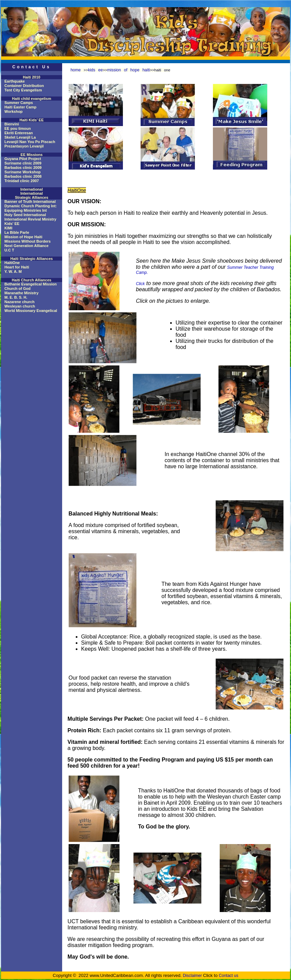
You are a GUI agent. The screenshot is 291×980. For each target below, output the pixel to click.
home (76, 70)
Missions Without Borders (28, 241)
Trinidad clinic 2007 (22, 181)
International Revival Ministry (30, 219)
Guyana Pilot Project (23, 159)
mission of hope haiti (129, 70)
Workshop (14, 111)
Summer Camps (19, 103)
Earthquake (15, 81)
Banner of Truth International (30, 202)
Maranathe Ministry (21, 293)
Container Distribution (24, 86)
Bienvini (12, 124)
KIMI (8, 228)
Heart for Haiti (17, 267)
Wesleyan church (20, 306)
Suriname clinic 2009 (23, 163)
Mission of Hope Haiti (23, 237)
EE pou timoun (18, 128)
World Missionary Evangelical (31, 311)
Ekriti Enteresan (19, 133)
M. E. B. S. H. (16, 297)
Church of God (17, 288)
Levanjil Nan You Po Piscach (30, 142)
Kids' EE (12, 224)
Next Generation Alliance (26, 246)
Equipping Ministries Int (26, 210)
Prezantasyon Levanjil (24, 146)
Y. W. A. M (13, 272)
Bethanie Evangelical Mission (31, 284)
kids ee (95, 70)
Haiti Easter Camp (20, 107)
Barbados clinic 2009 (23, 168)
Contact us (228, 976)
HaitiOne (12, 263)
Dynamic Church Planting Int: (31, 206)
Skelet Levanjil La (20, 137)
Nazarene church (20, 302)
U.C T (9, 250)
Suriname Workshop (23, 172)
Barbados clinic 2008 (23, 176)
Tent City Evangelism (23, 90)
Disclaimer (192, 976)
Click (140, 284)
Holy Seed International (25, 215)
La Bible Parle (17, 232)
